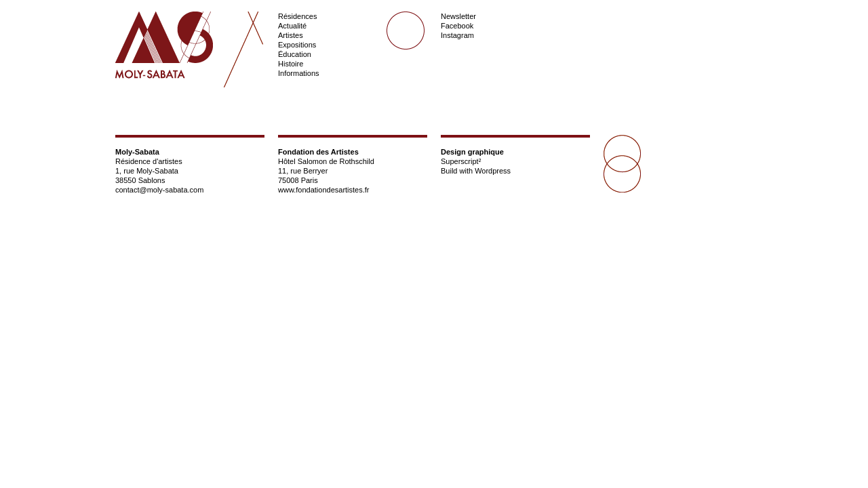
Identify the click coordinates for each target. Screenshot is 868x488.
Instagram (457, 35)
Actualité (292, 26)
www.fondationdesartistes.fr (324, 190)
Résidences (297, 16)
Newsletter (458, 16)
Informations (299, 73)
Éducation (295, 54)
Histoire (291, 64)
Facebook (457, 26)
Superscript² (461, 161)
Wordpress (493, 171)
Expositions (297, 45)
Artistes (291, 35)
